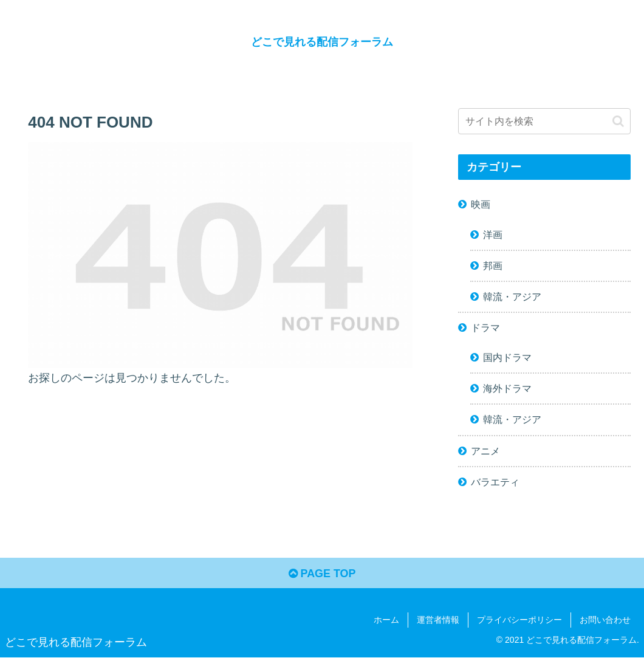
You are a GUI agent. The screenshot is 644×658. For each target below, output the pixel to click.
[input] (544, 121)
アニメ (485, 451)
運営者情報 (438, 620)
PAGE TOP (322, 574)
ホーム (386, 620)
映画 (481, 204)
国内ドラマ (507, 357)
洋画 (493, 235)
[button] (618, 121)
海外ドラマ (507, 388)
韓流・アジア (512, 296)
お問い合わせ (605, 620)
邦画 (493, 266)
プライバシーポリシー (519, 620)
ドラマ (485, 327)
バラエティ (495, 482)
